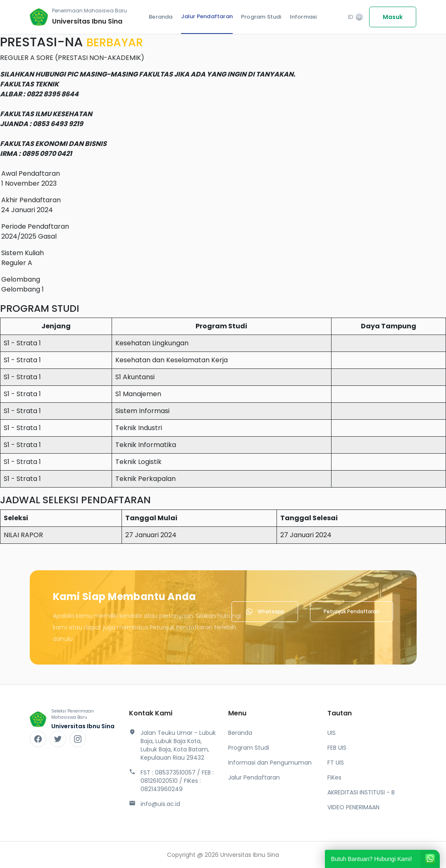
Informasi (303, 17)
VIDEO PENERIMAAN (353, 807)
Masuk (393, 17)
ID (356, 17)
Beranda (161, 17)
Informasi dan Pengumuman (270, 763)
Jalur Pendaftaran (207, 16)
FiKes (334, 777)
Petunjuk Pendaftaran (352, 611)
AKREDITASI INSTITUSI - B (361, 792)
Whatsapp (265, 612)
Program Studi (261, 17)
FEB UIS (337, 748)
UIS (332, 733)
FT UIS (336, 763)
